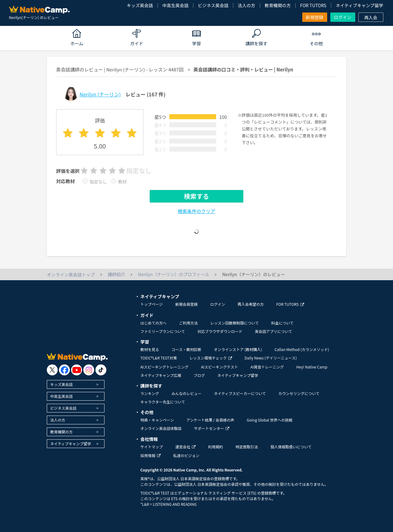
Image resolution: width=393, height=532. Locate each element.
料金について (283, 323)
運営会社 (185, 447)
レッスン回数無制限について (235, 323)
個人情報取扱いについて (291, 447)
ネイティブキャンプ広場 (161, 375)
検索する (196, 196)
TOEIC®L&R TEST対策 (159, 358)
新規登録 (315, 17)
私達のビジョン (186, 455)
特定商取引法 (247, 447)
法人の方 (246, 5)
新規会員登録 (187, 304)
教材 (122, 182)
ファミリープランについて (163, 331)
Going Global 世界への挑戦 (270, 420)
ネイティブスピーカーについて (240, 393)
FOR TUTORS (313, 5)
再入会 (371, 17)
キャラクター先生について (163, 402)
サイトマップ (152, 447)
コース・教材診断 (186, 349)
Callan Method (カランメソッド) (302, 349)
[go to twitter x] (52, 370)
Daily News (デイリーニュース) (271, 358)
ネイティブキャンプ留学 (359, 5)
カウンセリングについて (299, 393)
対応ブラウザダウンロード (220, 331)
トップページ (152, 304)
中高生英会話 (175, 5)
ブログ (199, 375)
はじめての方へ (153, 323)
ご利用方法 (188, 323)
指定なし (98, 182)
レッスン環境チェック (211, 358)
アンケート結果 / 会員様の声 (210, 420)
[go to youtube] (77, 370)
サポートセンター (212, 428)
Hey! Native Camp (312, 367)
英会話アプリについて (274, 331)
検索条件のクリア (196, 211)
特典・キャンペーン (157, 420)
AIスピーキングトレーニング (164, 367)
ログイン (343, 17)
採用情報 (150, 455)
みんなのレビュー (187, 393)
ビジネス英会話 (213, 5)
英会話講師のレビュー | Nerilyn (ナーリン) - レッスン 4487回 (120, 69)
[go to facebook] (64, 370)
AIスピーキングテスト (219, 367)
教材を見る (150, 349)
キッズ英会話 (140, 5)
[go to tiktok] (101, 370)
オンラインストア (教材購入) (238, 349)
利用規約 (216, 447)
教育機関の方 (278, 5)
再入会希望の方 (251, 304)
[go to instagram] (89, 370)
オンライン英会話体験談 (161, 428)
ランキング (150, 393)
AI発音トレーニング (267, 367)
